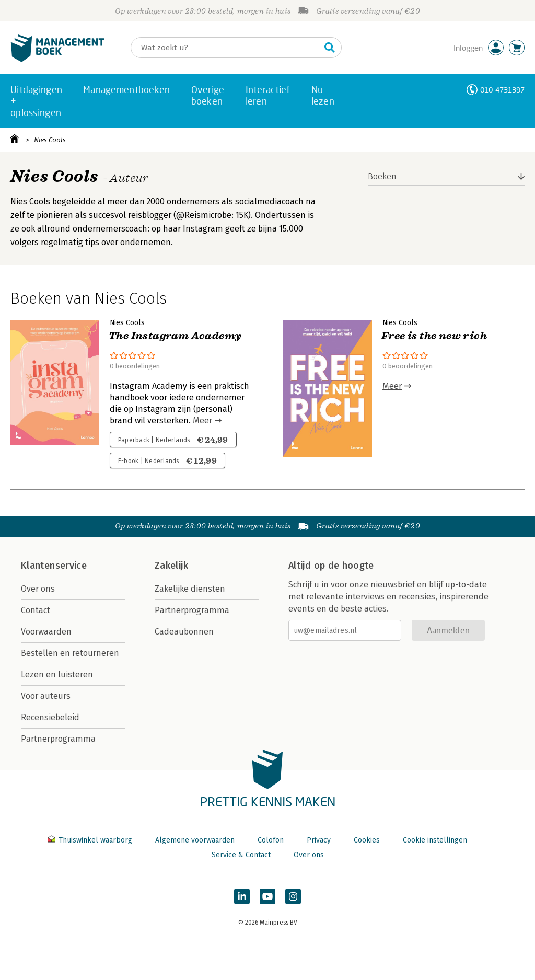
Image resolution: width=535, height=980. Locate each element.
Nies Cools (50, 140)
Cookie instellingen (435, 840)
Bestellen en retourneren (70, 653)
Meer (202, 420)
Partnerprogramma (58, 739)
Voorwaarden (46, 632)
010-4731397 (502, 90)
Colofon (271, 840)
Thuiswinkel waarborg (91, 840)
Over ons (38, 589)
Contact (36, 610)
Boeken (382, 176)
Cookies (367, 840)
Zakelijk (171, 566)
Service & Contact (241, 855)
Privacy (319, 840)
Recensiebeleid (50, 717)
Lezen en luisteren (57, 675)
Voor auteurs (46, 696)
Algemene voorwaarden (195, 840)
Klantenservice (54, 566)
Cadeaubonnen (184, 632)
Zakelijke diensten (190, 589)
